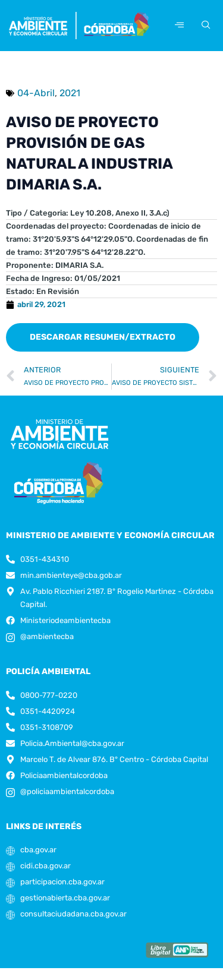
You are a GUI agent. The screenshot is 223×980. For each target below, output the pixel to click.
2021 (70, 93)
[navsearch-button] (204, 26)
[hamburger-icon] (179, 25)
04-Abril (36, 93)
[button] (103, 337)
